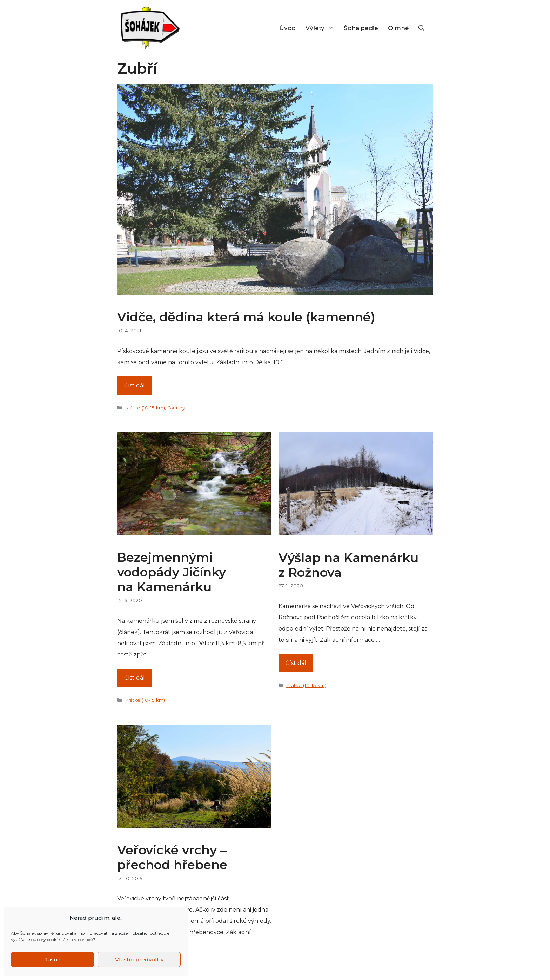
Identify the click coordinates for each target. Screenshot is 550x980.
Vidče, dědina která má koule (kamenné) (246, 317)
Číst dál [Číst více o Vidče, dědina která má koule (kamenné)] (135, 385)
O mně (398, 28)
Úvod (287, 28)
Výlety (322, 28)
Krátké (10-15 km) (145, 408)
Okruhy (176, 408)
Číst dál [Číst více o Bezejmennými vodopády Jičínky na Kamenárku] (135, 678)
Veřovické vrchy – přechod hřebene (172, 857)
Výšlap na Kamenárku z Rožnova (348, 565)
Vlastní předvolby (139, 959)
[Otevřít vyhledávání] (421, 28)
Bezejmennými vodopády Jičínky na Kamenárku (172, 572)
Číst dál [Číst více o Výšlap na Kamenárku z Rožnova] (296, 663)
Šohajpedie (361, 28)
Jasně (53, 959)
